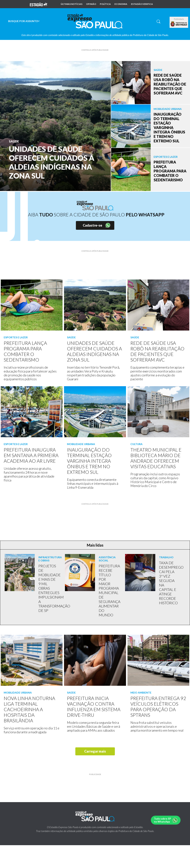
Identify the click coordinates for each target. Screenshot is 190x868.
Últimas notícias (72, 4)
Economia (121, 4)
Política (105, 4)
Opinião (91, 4)
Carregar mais (95, 751)
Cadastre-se (92, 225)
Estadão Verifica (142, 4)
